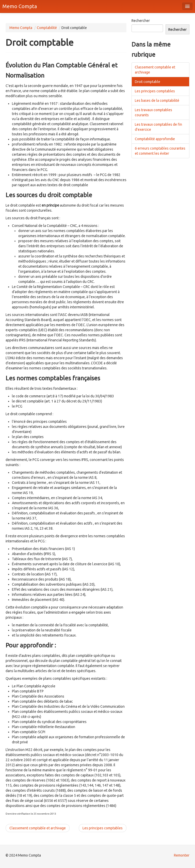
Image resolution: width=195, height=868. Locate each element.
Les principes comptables (103, 828)
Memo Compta (20, 6)
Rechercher (141, 21)
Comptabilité (47, 28)
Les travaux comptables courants (153, 112)
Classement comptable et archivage (38, 828)
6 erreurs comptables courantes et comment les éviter (160, 151)
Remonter (182, 855)
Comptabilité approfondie (155, 139)
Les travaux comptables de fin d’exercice (158, 127)
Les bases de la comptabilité (157, 100)
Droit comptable (148, 82)
